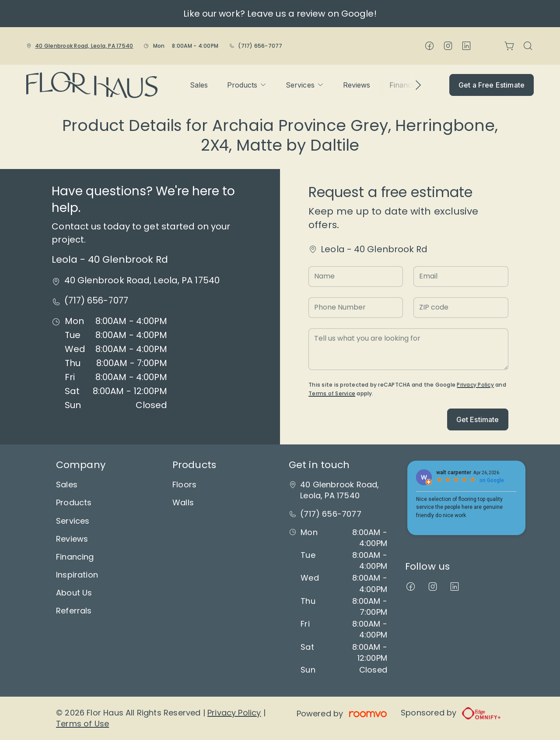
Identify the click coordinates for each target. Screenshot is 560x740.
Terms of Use (82, 724)
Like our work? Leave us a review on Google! (280, 14)
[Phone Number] (356, 308)
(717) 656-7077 (260, 46)
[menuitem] (199, 85)
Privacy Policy (475, 385)
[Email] (461, 277)
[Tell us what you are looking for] (408, 349)
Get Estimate (478, 419)
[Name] (356, 277)
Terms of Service (332, 393)
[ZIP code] (461, 308)
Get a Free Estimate (492, 85)
